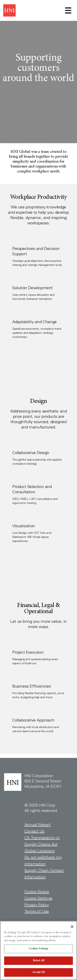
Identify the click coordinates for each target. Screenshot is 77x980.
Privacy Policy (37, 905)
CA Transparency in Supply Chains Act (42, 841)
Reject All (38, 961)
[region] (38, 950)
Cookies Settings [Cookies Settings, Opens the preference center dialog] (38, 949)
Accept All (38, 972)
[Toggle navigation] (68, 10)
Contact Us (34, 831)
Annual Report (37, 825)
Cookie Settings (38, 898)
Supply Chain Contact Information (44, 874)
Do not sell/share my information (43, 861)
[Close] (72, 927)
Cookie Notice (37, 892)
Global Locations (40, 851)
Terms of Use (37, 911)
